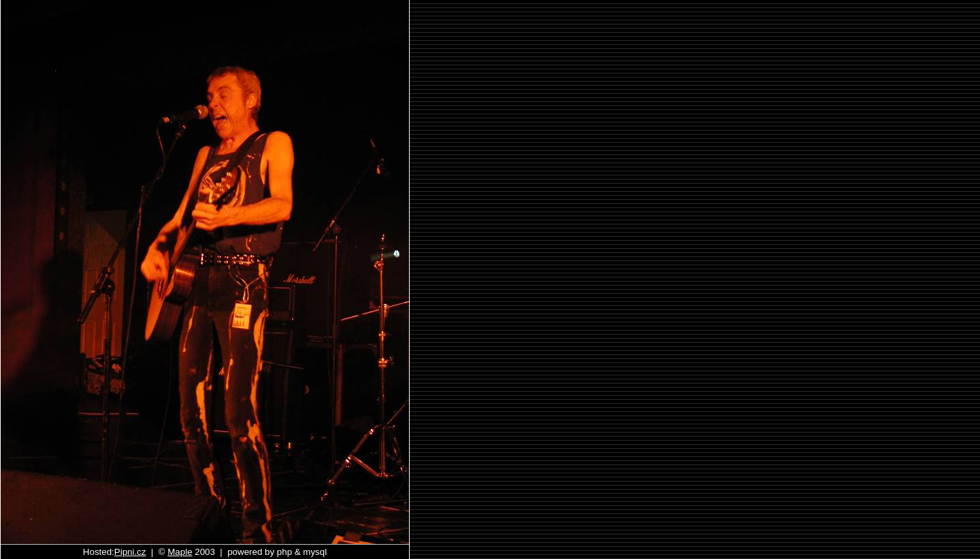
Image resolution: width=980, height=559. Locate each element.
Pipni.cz (130, 552)
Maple (180, 552)
